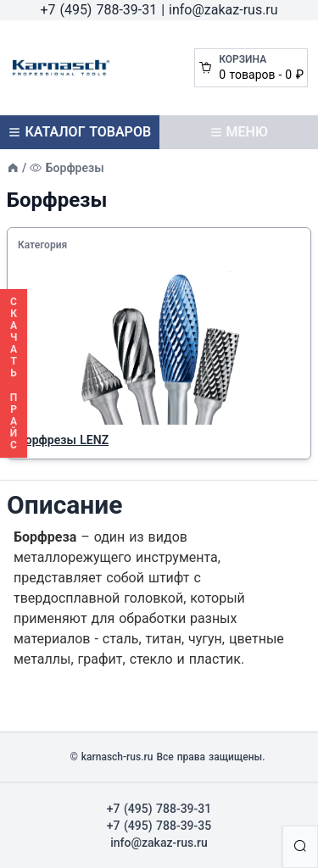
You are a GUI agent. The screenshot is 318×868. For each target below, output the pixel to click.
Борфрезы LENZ (63, 440)
